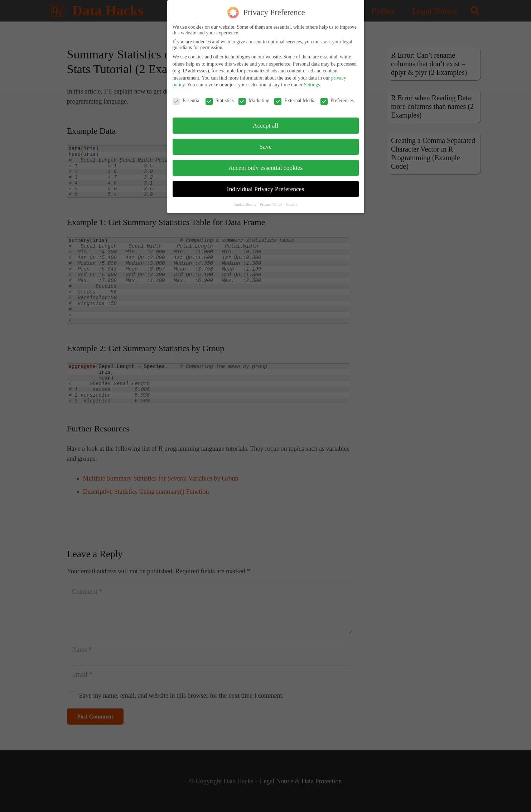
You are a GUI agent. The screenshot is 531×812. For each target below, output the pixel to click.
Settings (312, 83)
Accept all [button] (265, 123)
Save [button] (265, 144)
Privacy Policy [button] (271, 202)
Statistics (220, 99)
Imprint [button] (292, 202)
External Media (295, 99)
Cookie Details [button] (245, 202)
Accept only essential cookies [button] (266, 166)
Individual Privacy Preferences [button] (266, 187)
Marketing (254, 99)
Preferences (337, 99)
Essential (187, 99)
